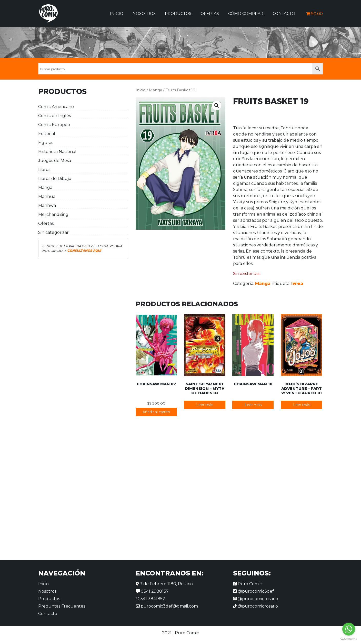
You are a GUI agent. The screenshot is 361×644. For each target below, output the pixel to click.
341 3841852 (150, 599)
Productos (178, 13)
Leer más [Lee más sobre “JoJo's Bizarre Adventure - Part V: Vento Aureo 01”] (302, 405)
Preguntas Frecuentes (62, 606)
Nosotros (144, 13)
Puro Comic (247, 584)
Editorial (47, 134)
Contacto (284, 13)
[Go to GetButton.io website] (349, 639)
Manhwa (47, 205)
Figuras (46, 143)
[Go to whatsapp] (349, 629)
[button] (217, 105)
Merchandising (53, 214)
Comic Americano (56, 107)
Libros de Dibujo (55, 179)
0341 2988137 (152, 591)
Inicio (117, 13)
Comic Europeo (54, 125)
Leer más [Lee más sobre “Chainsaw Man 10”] (253, 405)
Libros (44, 170)
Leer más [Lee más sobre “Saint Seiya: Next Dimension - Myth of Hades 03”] (205, 405)
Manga (45, 188)
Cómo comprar (246, 13)
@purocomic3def (253, 591)
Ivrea (297, 283)
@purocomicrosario (255, 599)
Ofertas (210, 13)
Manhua (47, 196)
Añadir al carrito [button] (156, 412)
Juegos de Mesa (55, 161)
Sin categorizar (53, 232)
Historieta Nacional (57, 152)
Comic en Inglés (54, 116)
